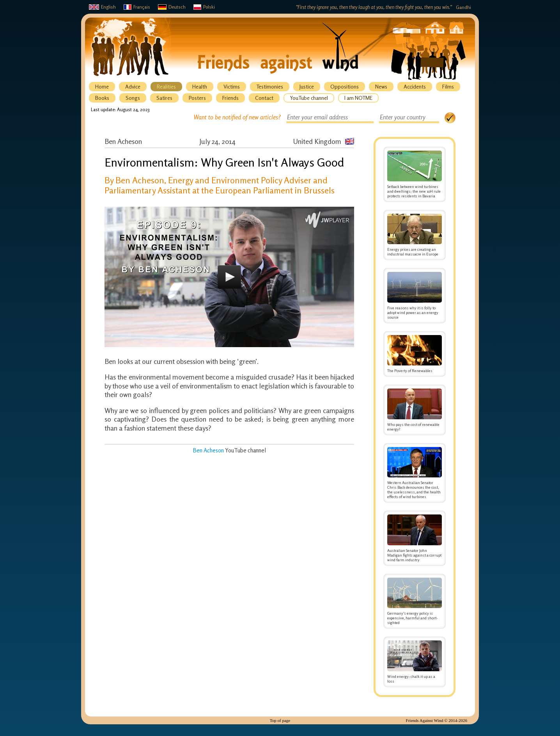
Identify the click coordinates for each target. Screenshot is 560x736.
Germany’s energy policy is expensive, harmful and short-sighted (415, 601)
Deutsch (172, 7)
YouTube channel (309, 98)
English (102, 7)
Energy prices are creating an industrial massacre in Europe (415, 235)
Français (137, 7)
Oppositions (345, 86)
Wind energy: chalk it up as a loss (415, 662)
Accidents (415, 86)
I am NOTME (358, 98)
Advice (133, 86)
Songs (133, 98)
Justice (307, 86)
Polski (204, 7)
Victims (232, 86)
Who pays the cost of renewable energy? (415, 410)
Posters (197, 98)
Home (102, 86)
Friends (230, 98)
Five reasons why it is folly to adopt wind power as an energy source (415, 296)
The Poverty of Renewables (415, 354)
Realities (166, 86)
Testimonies (270, 86)
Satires (164, 98)
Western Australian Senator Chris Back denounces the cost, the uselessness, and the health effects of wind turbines (415, 473)
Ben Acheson (208, 450)
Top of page (280, 720)
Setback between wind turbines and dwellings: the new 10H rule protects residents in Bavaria (415, 174)
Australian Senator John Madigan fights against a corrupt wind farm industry (415, 538)
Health (200, 86)
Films (448, 86)
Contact (264, 98)
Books (102, 98)
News (381, 86)
